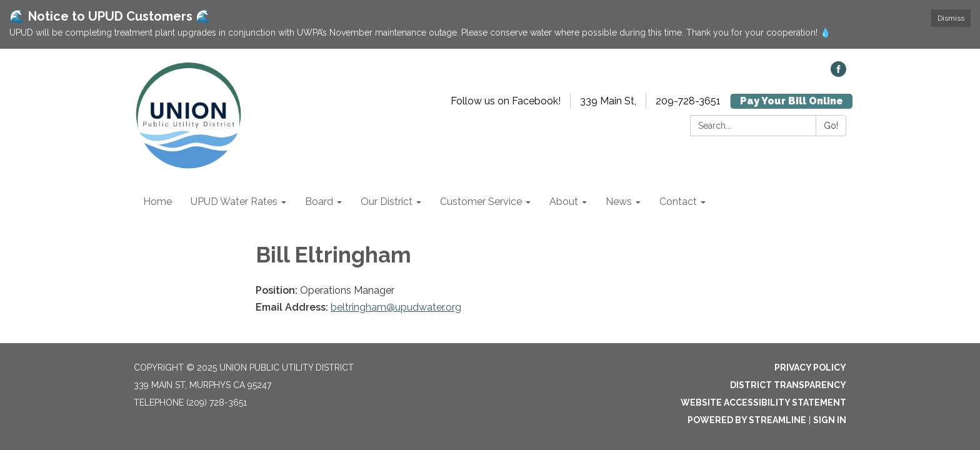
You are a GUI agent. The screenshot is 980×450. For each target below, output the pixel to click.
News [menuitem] (619, 202)
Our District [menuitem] (387, 202)
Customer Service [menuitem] (481, 202)
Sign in (830, 420)
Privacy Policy (810, 367)
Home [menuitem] (157, 202)
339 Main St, (608, 101)
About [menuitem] (564, 202)
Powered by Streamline (747, 420)
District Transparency (788, 385)
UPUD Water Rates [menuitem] (234, 202)
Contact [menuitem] (678, 202)
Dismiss (951, 18)
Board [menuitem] (319, 202)
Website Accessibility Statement (763, 402)
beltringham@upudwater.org (396, 307)
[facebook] (838, 73)
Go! (831, 126)
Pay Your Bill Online (792, 101)
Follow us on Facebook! (506, 101)
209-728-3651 (688, 101)
